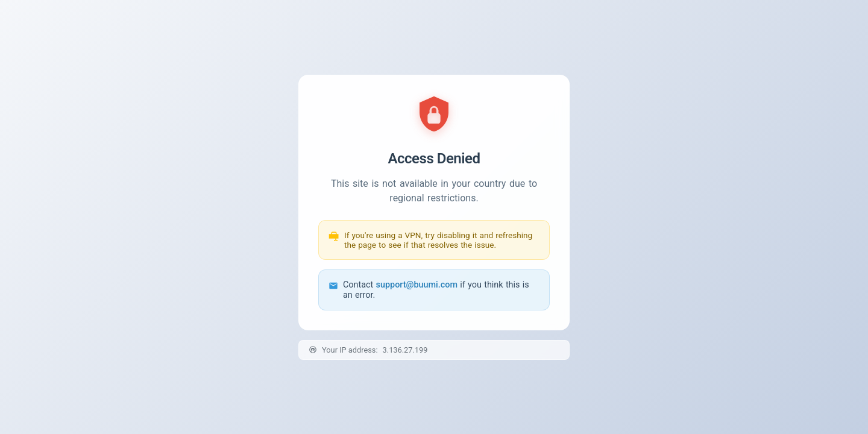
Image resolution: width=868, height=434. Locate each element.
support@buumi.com (417, 285)
